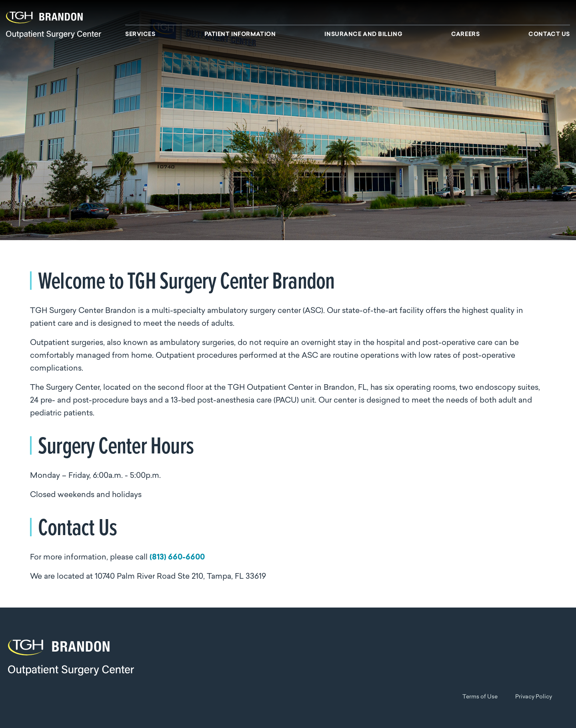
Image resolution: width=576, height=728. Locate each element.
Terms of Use (480, 697)
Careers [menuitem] (465, 35)
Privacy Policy (534, 697)
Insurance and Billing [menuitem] (363, 35)
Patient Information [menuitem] (240, 35)
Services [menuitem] (140, 35)
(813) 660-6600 (177, 558)
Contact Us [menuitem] (549, 35)
